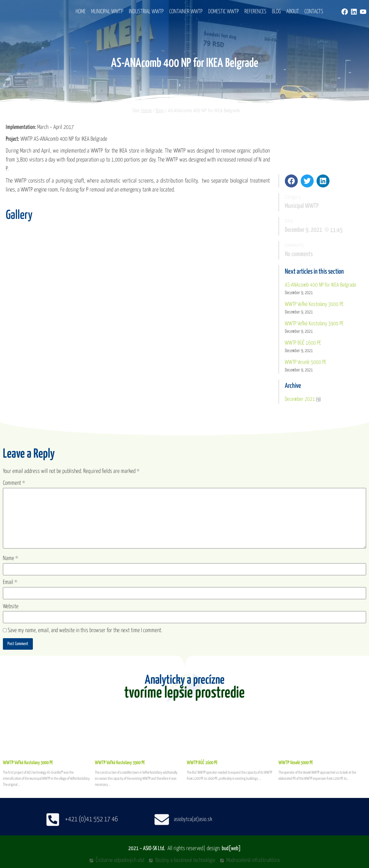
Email (10, 582)
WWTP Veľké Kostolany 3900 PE (314, 324)
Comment (14, 483)
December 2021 (300, 399)
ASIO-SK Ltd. (154, 849)
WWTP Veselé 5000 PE (306, 362)
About (293, 12)
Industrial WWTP (146, 12)
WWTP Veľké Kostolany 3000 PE (314, 304)
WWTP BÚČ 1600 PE (303, 343)
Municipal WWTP (107, 12)
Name (11, 558)
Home (81, 12)
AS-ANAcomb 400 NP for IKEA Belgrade (321, 285)
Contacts (314, 12)
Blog (276, 12)
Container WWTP (186, 12)
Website (11, 607)
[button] (291, 181)
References (255, 12)
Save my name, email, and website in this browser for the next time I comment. (85, 631)
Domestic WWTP (224, 12)
